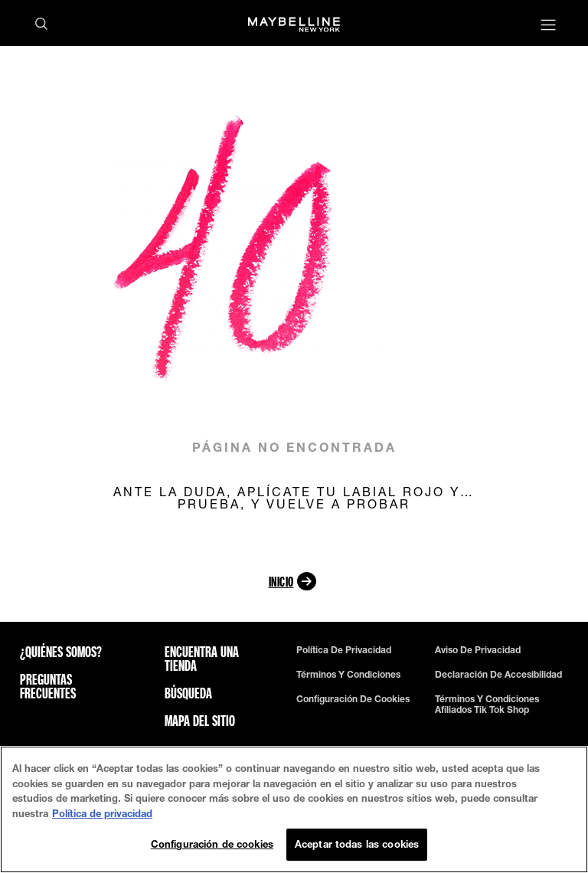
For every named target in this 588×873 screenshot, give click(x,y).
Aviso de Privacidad (478, 650)
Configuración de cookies (353, 699)
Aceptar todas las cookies (357, 844)
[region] (294, 809)
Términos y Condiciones (348, 675)
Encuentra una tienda (202, 659)
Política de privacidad (344, 650)
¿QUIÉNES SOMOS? (61, 652)
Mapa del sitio (200, 721)
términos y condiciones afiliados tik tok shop (487, 705)
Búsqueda (188, 693)
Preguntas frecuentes (48, 686)
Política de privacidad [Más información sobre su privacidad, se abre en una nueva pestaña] (102, 813)
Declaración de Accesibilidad (498, 675)
